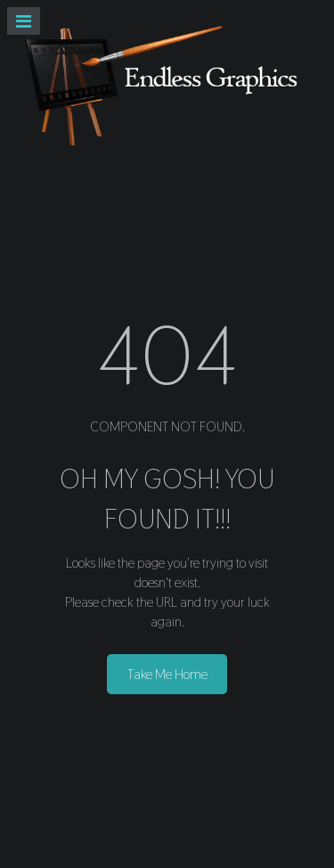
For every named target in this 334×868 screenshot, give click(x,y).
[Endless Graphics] (167, 85)
